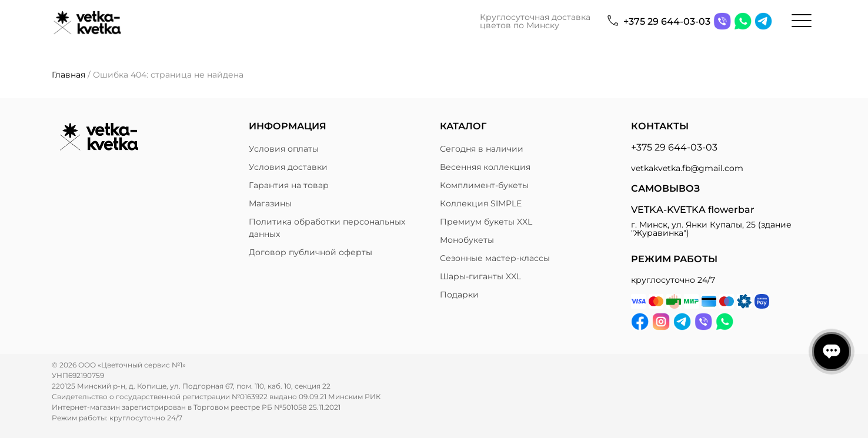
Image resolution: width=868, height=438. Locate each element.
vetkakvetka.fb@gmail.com (687, 168)
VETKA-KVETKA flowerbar (693, 210)
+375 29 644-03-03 (667, 21)
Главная (69, 75)
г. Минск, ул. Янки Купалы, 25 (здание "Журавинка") (711, 229)
